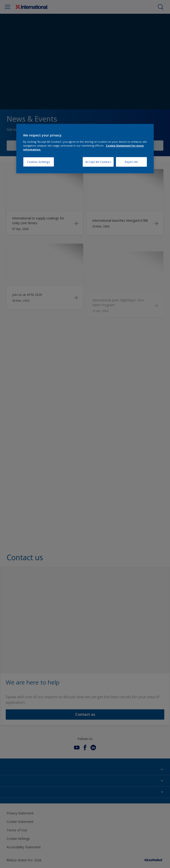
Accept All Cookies (98, 162)
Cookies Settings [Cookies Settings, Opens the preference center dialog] (39, 162)
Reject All (131, 162)
